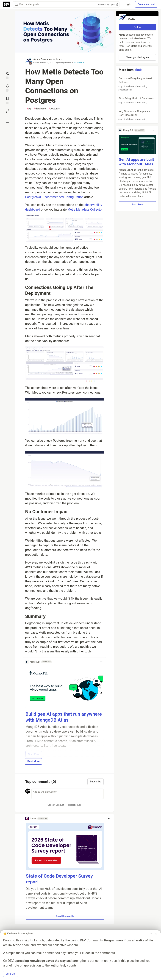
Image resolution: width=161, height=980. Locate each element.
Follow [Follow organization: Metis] (137, 27)
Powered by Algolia (108, 5)
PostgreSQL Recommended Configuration (54, 197)
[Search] (16, 4)
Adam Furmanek (43, 59)
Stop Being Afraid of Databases (137, 101)
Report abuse (75, 805)
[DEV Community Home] (6, 4)
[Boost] (8, 111)
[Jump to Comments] (8, 88)
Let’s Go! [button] (11, 974)
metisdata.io (79, 63)
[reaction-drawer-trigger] (8, 75)
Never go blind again (137, 57)
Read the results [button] (65, 916)
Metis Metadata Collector (85, 209)
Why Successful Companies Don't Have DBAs (137, 115)
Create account (146, 4)
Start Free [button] (137, 205)
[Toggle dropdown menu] (101, 662)
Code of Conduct (56, 805)
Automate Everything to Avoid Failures (137, 84)
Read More (33, 761)
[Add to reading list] (8, 100)
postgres (54, 109)
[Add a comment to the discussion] (68, 794)
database (40, 109)
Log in (128, 4)
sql (29, 109)
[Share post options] (8, 122)
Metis (59, 59)
